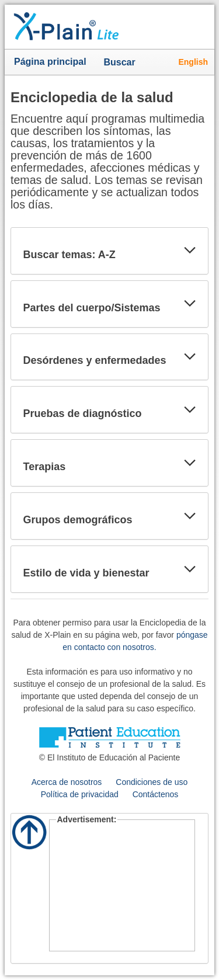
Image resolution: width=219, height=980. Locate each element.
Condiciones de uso (152, 782)
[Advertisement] (122, 887)
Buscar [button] (122, 63)
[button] (190, 251)
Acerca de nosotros (67, 782)
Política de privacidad (80, 794)
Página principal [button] (50, 62)
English (193, 62)
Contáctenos (156, 794)
